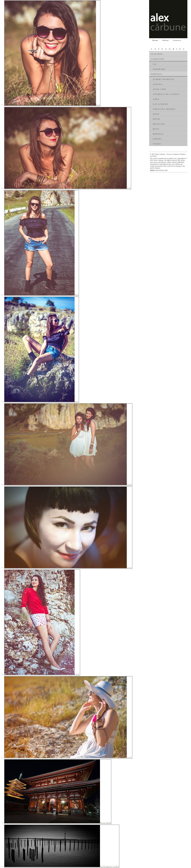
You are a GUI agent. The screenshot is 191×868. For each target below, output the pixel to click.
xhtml (152, 170)
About (166, 40)
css (163, 170)
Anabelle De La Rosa (166, 94)
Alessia (158, 84)
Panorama (159, 69)
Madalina (159, 124)
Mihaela (158, 134)
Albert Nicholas (164, 79)
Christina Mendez (164, 109)
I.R (155, 64)
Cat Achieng (161, 104)
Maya (156, 129)
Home (156, 40)
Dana (156, 114)
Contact (177, 40)
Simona (158, 139)
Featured (157, 54)
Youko (157, 144)
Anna (156, 99)
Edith (156, 119)
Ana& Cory (160, 89)
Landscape (158, 59)
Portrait (157, 74)
